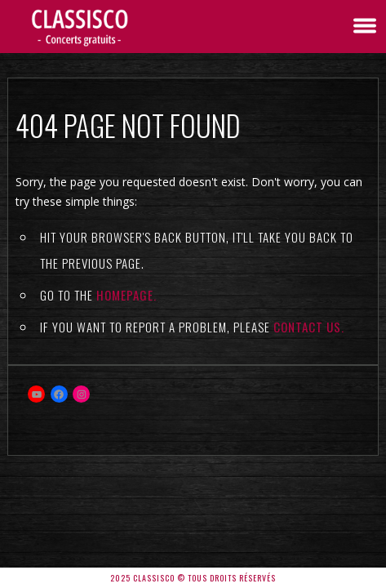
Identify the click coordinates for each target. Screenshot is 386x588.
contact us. (309, 327)
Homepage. (126, 295)
